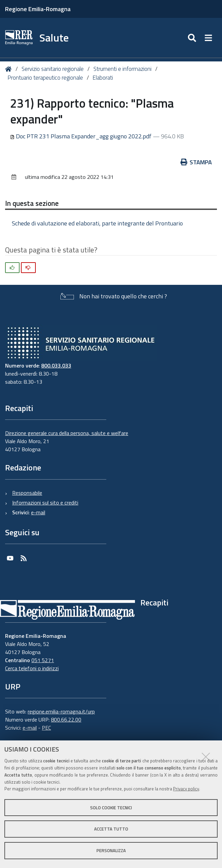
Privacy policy (186, 789)
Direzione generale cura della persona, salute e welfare (67, 433)
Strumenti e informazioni (122, 69)
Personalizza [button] (111, 850)
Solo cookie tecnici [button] (111, 808)
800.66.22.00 (66, 720)
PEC (46, 728)
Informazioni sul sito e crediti (45, 503)
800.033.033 (56, 365)
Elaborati (103, 78)
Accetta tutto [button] (111, 829)
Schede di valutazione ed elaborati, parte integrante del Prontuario (97, 223)
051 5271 (43, 660)
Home (10, 69)
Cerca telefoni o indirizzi (32, 668)
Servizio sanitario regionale (53, 69)
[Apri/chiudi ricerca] (193, 38)
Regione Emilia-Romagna (38, 9)
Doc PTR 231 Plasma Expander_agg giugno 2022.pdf (81, 136)
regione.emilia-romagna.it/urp (61, 711)
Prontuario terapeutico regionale (45, 78)
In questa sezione (32, 203)
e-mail (38, 512)
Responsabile (27, 493)
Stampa (196, 162)
